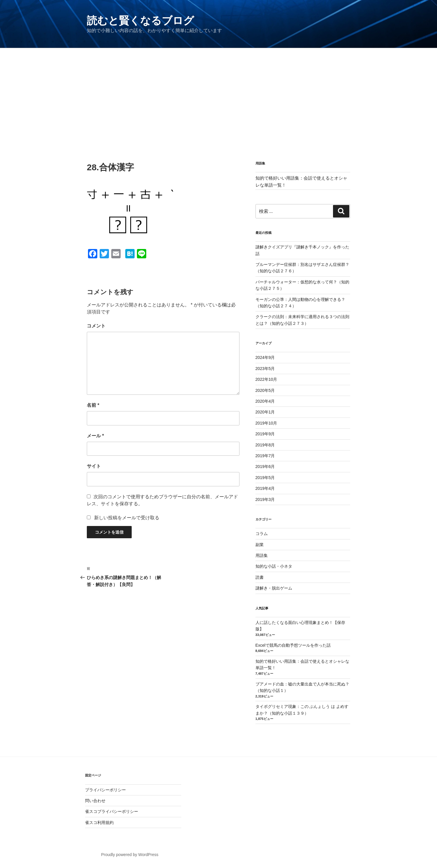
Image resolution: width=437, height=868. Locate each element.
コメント (96, 326)
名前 (93, 405)
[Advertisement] (218, 92)
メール (95, 436)
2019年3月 (265, 499)
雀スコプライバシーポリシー (112, 811)
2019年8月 (265, 445)
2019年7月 (265, 456)
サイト (94, 466)
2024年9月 (265, 357)
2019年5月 (265, 478)
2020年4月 (265, 401)
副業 (260, 545)
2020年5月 (265, 390)
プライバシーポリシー (105, 790)
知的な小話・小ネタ (274, 566)
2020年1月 (265, 412)
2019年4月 (265, 488)
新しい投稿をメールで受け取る (127, 518)
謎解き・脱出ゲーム (274, 588)
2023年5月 (265, 369)
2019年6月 (265, 467)
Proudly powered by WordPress (130, 855)
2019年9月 (265, 434)
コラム (262, 534)
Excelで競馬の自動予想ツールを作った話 (293, 645)
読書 (260, 577)
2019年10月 (266, 423)
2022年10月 (266, 379)
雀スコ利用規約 (99, 823)
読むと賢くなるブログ (140, 21)
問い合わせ (95, 801)
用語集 (262, 555)
